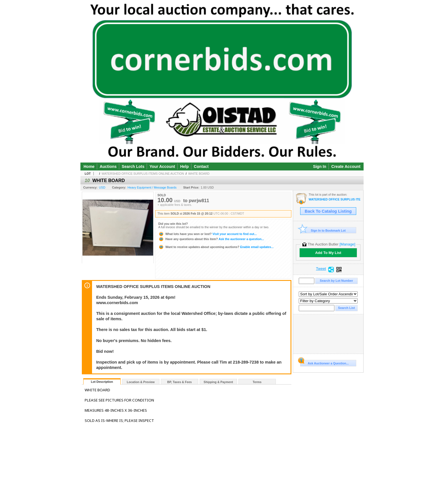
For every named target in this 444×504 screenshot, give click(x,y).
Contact (201, 166)
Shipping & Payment (218, 382)
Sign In (320, 166)
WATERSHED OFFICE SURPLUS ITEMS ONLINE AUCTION (143, 174)
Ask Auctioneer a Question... (324, 362)
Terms (257, 382)
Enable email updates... (216, 247)
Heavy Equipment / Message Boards (152, 187)
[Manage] (347, 244)
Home (89, 166)
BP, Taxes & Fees (180, 382)
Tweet (321, 269)
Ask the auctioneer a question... (211, 239)
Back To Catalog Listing (328, 211)
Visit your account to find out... (207, 234)
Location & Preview (141, 382)
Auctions (108, 166)
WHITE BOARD (199, 174)
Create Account (346, 166)
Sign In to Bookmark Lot (323, 230)
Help (184, 166)
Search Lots (133, 166)
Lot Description (102, 382)
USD (102, 187)
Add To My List (328, 253)
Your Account (162, 166)
